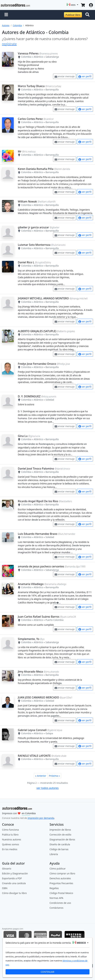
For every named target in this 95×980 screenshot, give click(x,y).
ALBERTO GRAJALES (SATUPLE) (37, 331)
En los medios (10, 849)
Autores (6, 25)
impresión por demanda (41, 818)
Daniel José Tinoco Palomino (36, 469)
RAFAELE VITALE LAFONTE (34, 756)
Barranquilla (52, 89)
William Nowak (27, 201)
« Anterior (41, 776)
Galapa (49, 733)
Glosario (7, 869)
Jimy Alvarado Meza (30, 672)
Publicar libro (73, 15)
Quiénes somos (10, 844)
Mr (20, 151)
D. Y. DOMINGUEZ (29, 396)
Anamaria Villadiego (31, 584)
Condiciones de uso (60, 903)
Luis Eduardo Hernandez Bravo (38, 534)
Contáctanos (56, 908)
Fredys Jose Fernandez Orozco (37, 364)
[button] (6, 15)
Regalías (54, 888)
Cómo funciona (10, 830)
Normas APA (56, 898)
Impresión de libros (60, 830)
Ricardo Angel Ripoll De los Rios (38, 501)
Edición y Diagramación (15, 873)
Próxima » (54, 776)
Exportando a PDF (12, 878)
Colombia (17, 25)
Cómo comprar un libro (62, 873)
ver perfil (85, 76)
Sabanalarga (52, 57)
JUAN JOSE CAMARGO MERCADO (38, 697)
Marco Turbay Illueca (31, 86)
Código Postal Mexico (61, 893)
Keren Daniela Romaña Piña (36, 169)
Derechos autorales (60, 878)
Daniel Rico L (26, 262)
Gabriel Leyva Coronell (32, 730)
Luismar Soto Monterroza (34, 245)
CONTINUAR (47, 972)
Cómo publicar (58, 869)
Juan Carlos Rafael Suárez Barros (39, 617)
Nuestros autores (11, 839)
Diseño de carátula (60, 844)
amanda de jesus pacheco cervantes (41, 566)
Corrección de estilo (60, 835)
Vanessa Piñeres (28, 53)
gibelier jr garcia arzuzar (33, 227)
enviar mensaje (65, 76)
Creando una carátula (14, 883)
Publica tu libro (10, 835)
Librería (54, 854)
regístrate (9, 44)
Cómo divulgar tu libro (14, 893)
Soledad (50, 400)
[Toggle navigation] (88, 15)
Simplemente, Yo (29, 639)
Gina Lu (23, 436)
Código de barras (59, 849)
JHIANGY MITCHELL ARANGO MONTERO (43, 298)
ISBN (5, 888)
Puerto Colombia (54, 620)
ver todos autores (47, 788)
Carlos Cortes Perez (30, 119)
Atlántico (38, 57)
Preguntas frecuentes (61, 883)
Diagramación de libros (62, 839)
